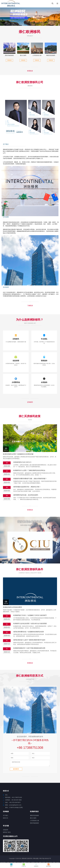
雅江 (14, 851)
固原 (44, 846)
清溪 (16, 848)
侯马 (57, 854)
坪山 (12, 853)
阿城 (8, 853)
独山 (12, 848)
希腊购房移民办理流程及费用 (12, 590)
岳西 (30, 850)
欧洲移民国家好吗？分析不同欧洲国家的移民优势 (29, 631)
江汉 (19, 853)
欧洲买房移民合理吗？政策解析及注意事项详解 (18, 454)
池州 (29, 846)
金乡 (18, 846)
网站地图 (36, 842)
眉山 (36, 853)
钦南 (5, 853)
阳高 (3, 854)
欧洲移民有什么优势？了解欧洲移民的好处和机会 (29, 470)
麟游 (19, 848)
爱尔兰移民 (23, 55)
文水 (37, 846)
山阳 (22, 846)
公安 (30, 856)
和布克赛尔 (18, 850)
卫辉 (39, 851)
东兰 (35, 854)
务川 (47, 848)
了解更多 (30, 306)
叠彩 (13, 854)
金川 (51, 853)
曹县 (20, 854)
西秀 (25, 846)
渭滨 (26, 853)
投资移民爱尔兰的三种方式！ (23, 462)
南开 (50, 848)
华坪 (57, 848)
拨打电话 (49, 865)
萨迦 (26, 848)
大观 (3, 851)
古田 (44, 850)
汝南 (30, 848)
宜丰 (54, 850)
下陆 (15, 853)
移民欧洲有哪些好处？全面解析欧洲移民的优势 (29, 615)
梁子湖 (49, 854)
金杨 (6, 854)
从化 (11, 846)
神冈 (31, 854)
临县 (16, 854)
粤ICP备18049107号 (45, 842)
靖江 (9, 848)
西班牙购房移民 (9, 55)
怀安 (43, 848)
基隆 (54, 846)
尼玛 (37, 850)
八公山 (7, 851)
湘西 (40, 846)
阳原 (51, 846)
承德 (26, 851)
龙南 (45, 854)
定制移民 (30, 402)
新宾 (58, 853)
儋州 (22, 853)
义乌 (26, 850)
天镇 (47, 853)
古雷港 (33, 846)
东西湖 (22, 851)
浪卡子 (27, 854)
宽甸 (12, 850)
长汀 (33, 856)
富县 (5, 850)
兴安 (53, 854)
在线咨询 (36, 865)
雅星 (2, 848)
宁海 (33, 850)
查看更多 (30, 71)
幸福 (6, 848)
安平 (33, 848)
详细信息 (9, 60)
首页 (11, 865)
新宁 (54, 848)
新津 (26, 856)
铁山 (36, 848)
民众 (29, 853)
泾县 (53, 851)
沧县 (29, 851)
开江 (38, 854)
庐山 (50, 851)
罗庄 (1, 853)
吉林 (57, 846)
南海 (23, 854)
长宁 (46, 851)
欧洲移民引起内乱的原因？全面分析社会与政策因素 (30, 606)
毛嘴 (23, 850)
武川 (42, 854)
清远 (36, 851)
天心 (43, 851)
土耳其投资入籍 (37, 55)
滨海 (32, 853)
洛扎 (47, 846)
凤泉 (39, 853)
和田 (50, 850)
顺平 (15, 846)
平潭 (47, 850)
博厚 (2, 850)
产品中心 (24, 865)
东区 (9, 854)
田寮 (33, 851)
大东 (54, 853)
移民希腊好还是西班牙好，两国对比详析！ (27, 487)
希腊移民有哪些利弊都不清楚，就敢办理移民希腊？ (30, 479)
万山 (40, 850)
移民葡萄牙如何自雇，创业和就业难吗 (26, 495)
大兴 (9, 850)
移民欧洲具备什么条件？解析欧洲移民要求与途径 (29, 623)
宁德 (57, 851)
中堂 (11, 851)
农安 (8, 846)
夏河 (18, 851)
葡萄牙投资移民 (51, 55)
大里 (23, 848)
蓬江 (57, 850)
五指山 (43, 853)
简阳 (40, 848)
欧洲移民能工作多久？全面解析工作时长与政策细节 (30, 598)
